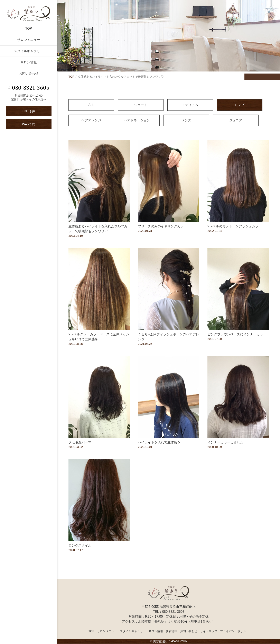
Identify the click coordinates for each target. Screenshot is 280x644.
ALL (87, 105)
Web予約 (29, 124)
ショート (128, 105)
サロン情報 (29, 62)
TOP (29, 28)
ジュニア (169, 120)
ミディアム (169, 105)
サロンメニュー (29, 40)
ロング (209, 105)
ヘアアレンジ (251, 105)
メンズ (128, 120)
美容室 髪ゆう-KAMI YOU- (170, 642)
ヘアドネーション (87, 120)
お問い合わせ (29, 73)
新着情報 (171, 632)
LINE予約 (29, 111)
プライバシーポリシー (234, 632)
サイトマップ (209, 632)
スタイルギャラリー (29, 51)
